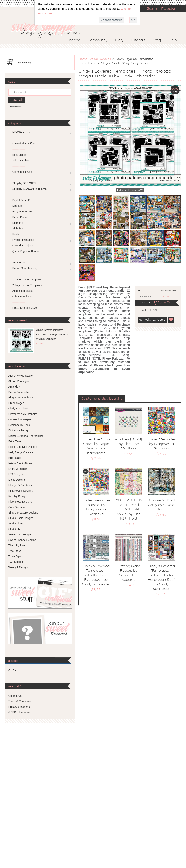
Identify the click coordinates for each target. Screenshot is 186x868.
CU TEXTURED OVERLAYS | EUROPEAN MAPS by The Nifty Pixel (129, 510)
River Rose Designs (20, 502)
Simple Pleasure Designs (23, 513)
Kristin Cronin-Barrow (21, 463)
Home (83, 59)
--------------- (19, 138)
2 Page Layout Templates (27, 285)
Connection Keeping (20, 419)
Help (173, 40)
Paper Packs (20, 217)
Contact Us (15, 696)
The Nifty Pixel (17, 545)
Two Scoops (16, 562)
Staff (157, 40)
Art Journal (19, 263)
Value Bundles (100, 59)
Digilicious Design (19, 430)
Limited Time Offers (24, 144)
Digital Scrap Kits (23, 200)
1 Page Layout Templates (27, 280)
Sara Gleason (17, 507)
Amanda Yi (15, 387)
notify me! (146, 310)
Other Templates (22, 297)
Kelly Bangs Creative (21, 452)
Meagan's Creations (20, 485)
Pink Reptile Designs (21, 491)
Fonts (16, 234)
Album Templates (23, 291)
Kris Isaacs (15, 458)
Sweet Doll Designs (20, 534)
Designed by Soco (19, 425)
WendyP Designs (19, 567)
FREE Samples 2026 (25, 308)
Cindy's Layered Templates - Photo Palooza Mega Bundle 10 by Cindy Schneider (52, 334)
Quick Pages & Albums (26, 251)
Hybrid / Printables (23, 240)
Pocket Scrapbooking (25, 268)
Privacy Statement (19, 707)
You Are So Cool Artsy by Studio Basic (161, 505)
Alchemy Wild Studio (21, 376)
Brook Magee (16, 403)
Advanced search (16, 107)
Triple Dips (15, 556)
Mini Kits (17, 206)
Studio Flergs (16, 524)
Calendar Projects (23, 246)
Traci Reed (15, 551)
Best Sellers (20, 155)
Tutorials (138, 40)
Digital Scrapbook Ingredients (26, 436)
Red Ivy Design (17, 496)
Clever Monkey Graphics (23, 414)
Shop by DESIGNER (25, 183)
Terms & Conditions (20, 701)
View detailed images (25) (131, 190)
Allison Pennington (19, 381)
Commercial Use (22, 172)
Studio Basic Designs (21, 518)
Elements (18, 223)
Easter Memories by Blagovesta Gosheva (161, 444)
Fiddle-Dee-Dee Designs (23, 447)
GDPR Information (19, 712)
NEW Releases (21, 132)
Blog (119, 40)
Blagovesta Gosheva (21, 398)
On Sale (13, 670)
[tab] (102, 399)
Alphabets (18, 229)
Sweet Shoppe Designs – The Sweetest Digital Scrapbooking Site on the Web (49, 30)
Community (98, 40)
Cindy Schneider (18, 409)
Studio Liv (14, 529)
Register (168, 9)
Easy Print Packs (22, 212)
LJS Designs (16, 474)
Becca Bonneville (19, 392)
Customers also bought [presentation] (102, 399)
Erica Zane (15, 441)
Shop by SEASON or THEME (30, 189)
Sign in (153, 9)
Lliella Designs (17, 480)
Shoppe (73, 40)
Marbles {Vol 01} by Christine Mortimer (129, 444)
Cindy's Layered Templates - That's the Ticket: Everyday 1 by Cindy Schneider (96, 575)
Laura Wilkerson (18, 469)
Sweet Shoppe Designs (22, 540)
